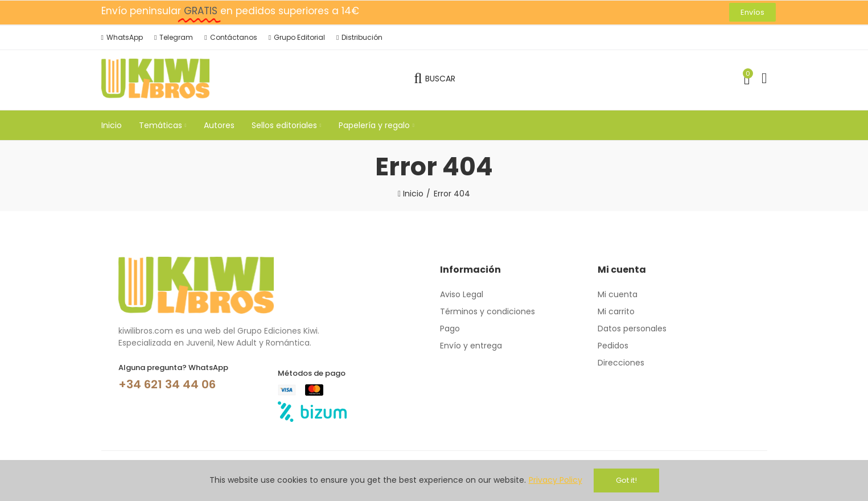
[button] (752, 12)
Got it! (626, 480)
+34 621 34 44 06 (167, 384)
